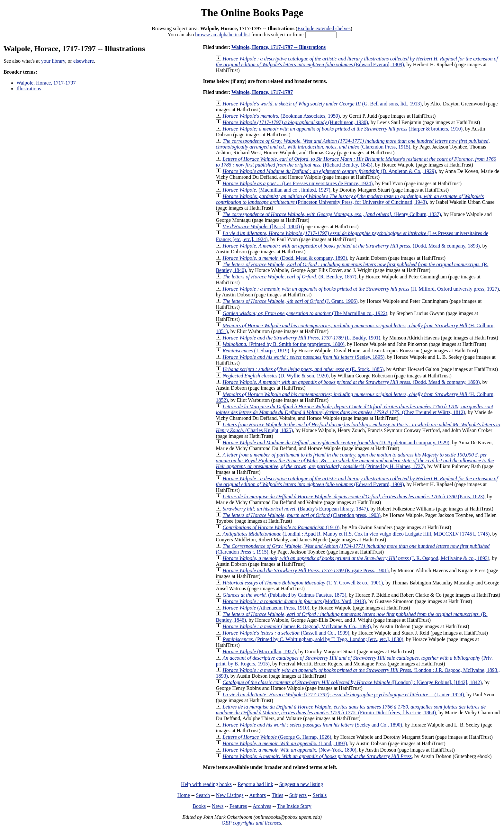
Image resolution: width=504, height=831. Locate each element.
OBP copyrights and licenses (251, 823)
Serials (320, 795)
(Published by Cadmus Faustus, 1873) (284, 595)
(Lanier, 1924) (343, 695)
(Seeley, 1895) (303, 357)
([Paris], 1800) (261, 226)
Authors (257, 795)
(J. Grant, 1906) (290, 301)
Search (203, 795)
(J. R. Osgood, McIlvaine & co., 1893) (356, 558)
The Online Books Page (252, 13)
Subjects (298, 795)
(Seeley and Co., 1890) (312, 725)
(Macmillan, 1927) (259, 651)
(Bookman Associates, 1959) (281, 116)
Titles (277, 795)
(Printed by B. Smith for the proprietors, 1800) (283, 344)
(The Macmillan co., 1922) (305, 313)
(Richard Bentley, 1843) (356, 162)
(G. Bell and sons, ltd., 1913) (322, 104)
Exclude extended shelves (324, 28)
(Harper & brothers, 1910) (342, 129)
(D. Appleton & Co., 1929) (329, 171)
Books (199, 806)
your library (53, 61)
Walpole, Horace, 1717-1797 (46, 83)
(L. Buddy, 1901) (301, 338)
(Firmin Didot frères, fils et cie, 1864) (351, 710)
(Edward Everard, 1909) (357, 62)
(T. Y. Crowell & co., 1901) (303, 583)
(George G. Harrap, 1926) (277, 737)
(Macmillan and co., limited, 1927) (276, 190)
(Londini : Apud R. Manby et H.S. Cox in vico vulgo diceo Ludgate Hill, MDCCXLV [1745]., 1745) (356, 534)
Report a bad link (255, 784)
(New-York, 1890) (289, 750)
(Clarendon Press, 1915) (353, 144)
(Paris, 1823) (353, 497)
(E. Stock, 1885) (303, 369)
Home (184, 795)
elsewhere (84, 61)
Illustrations (29, 89)
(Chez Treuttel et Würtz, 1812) (354, 409)
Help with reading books (206, 784)
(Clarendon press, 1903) (301, 515)
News (218, 806)
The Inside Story (294, 806)
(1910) (281, 527)
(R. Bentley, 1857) (289, 277)
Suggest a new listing (301, 784)
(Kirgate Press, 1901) (306, 570)
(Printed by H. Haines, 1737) (355, 461)
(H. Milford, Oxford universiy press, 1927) (361, 289)
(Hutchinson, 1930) (295, 122)
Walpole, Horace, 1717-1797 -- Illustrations (279, 47)
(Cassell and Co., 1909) (286, 633)
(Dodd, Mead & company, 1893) (351, 246)
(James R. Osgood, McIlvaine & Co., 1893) (297, 626)
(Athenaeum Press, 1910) (266, 608)
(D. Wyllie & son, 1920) (275, 376)
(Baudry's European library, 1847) (295, 509)
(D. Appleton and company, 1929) (336, 443)
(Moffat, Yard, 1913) (294, 601)
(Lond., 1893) (285, 743)
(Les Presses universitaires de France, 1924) (297, 183)
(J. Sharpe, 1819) (256, 351)
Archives (262, 806)
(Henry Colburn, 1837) (332, 214)
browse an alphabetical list (222, 35)
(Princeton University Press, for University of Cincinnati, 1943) (350, 199)
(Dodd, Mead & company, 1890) (351, 382)
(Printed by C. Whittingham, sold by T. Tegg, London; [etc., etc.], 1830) (313, 639)
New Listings (230, 795)
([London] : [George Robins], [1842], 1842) (352, 682)
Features (238, 806)
